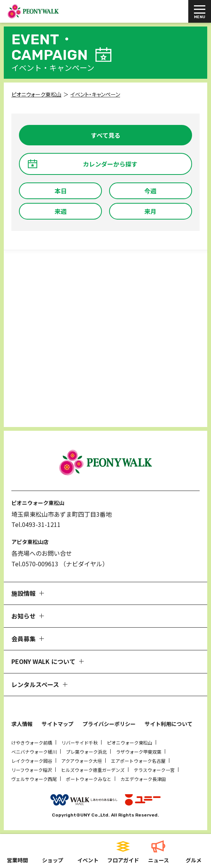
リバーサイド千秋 (80, 743)
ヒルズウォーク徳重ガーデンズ (93, 770)
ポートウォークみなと (89, 779)
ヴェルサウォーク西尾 (34, 779)
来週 (61, 211)
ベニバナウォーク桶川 (34, 752)
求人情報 (22, 724)
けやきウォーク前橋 (32, 743)
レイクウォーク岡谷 (32, 761)
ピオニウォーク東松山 (130, 743)
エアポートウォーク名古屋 (138, 761)
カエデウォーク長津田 (143, 779)
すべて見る (106, 135)
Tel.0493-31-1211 (36, 524)
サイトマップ (58, 724)
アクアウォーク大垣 (82, 761)
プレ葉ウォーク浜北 (86, 752)
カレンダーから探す (110, 164)
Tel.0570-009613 (35, 564)
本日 (61, 191)
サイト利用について (169, 724)
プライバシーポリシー (109, 724)
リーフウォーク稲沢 (32, 770)
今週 (150, 191)
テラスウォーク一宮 (154, 770)
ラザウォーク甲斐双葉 (139, 752)
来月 (150, 211)
